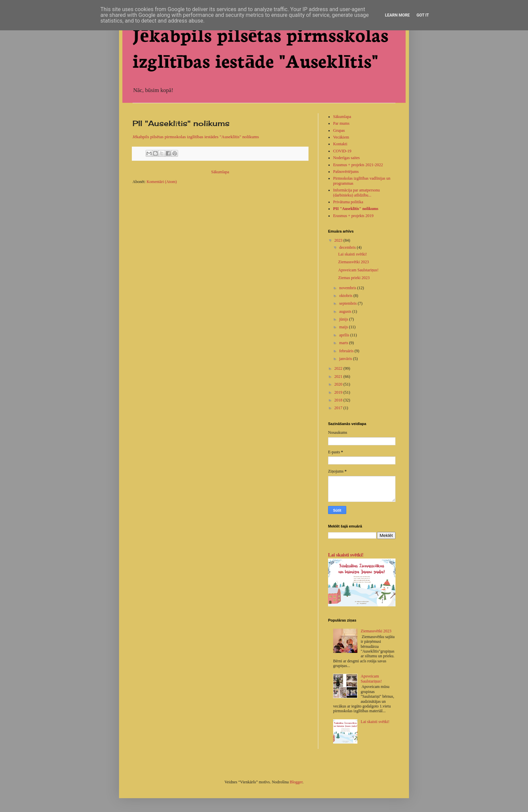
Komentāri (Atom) (162, 182)
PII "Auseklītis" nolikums (356, 209)
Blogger (296, 782)
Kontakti (340, 144)
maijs (344, 327)
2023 (339, 240)
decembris (348, 247)
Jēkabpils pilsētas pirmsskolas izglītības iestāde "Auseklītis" (260, 47)
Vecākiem (341, 137)
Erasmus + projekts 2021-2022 (358, 165)
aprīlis (345, 335)
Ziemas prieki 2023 (354, 278)
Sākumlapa (220, 172)
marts (344, 343)
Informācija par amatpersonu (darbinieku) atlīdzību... (357, 192)
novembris (348, 288)
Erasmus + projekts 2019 (353, 216)
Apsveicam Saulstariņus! (358, 270)
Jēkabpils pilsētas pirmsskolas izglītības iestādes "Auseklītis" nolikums (196, 137)
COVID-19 (342, 151)
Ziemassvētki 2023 (354, 262)
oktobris (346, 296)
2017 (339, 408)
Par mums (341, 123)
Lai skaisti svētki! (353, 254)
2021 (339, 377)
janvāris (346, 359)
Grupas (339, 130)
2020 (339, 384)
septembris (348, 303)
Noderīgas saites (346, 158)
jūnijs (344, 319)
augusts (346, 311)
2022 (339, 368)
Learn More (398, 15)
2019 (339, 392)
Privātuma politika (348, 202)
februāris (347, 351)
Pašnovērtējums (346, 172)
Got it (423, 15)
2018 (339, 400)
